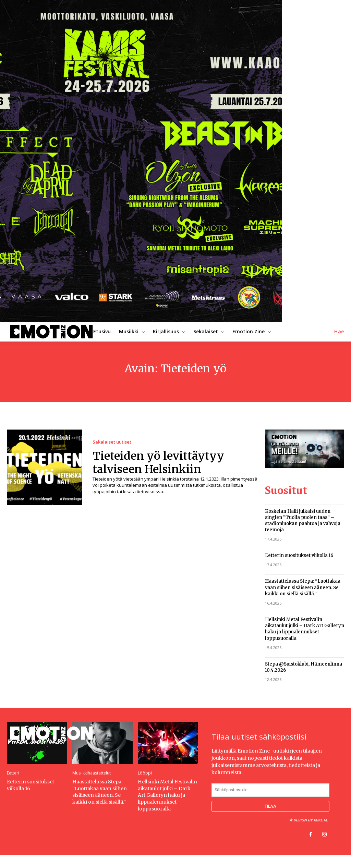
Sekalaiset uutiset (112, 442)
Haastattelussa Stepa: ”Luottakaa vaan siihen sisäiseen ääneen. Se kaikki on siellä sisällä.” (303, 587)
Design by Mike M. (311, 820)
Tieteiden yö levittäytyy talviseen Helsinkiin (158, 462)
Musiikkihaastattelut (91, 773)
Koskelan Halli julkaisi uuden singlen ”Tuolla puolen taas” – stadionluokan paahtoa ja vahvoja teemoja (303, 520)
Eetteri (13, 773)
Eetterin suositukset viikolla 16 (299, 555)
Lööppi (145, 773)
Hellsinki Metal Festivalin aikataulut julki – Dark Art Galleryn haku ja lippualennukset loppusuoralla (305, 629)
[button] (339, 332)
